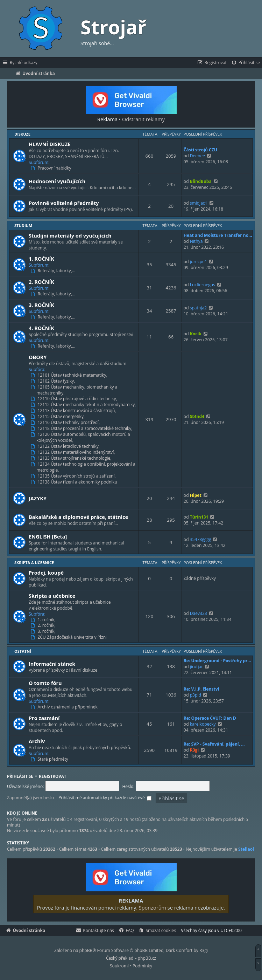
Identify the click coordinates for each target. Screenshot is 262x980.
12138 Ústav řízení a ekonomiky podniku (75, 482)
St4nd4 (197, 416)
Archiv (37, 741)
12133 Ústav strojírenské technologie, (72, 458)
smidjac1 (199, 203)
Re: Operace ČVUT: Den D (210, 718)
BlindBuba (201, 181)
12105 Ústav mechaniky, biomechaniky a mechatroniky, (75, 390)
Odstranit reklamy (143, 119)
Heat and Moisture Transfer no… (218, 235)
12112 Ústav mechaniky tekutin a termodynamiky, (84, 405)
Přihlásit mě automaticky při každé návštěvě (105, 798)
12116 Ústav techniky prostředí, (66, 423)
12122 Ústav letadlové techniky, (66, 446)
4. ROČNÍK (41, 328)
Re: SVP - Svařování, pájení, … (214, 744)
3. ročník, (44, 631)
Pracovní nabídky (52, 168)
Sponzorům (153, 907)
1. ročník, (44, 620)
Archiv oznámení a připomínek (65, 707)
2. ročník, (44, 625)
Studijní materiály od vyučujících (70, 235)
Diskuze (22, 134)
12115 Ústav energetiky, (58, 417)
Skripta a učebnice (34, 563)
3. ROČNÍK (41, 305)
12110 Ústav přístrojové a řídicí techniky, (75, 399)
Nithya (196, 241)
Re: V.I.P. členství (201, 689)
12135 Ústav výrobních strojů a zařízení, (74, 476)
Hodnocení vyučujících (57, 181)
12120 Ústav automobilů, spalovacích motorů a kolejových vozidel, (81, 437)
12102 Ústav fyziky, (54, 381)
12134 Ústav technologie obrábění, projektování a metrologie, (84, 467)
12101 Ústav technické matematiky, (70, 375)
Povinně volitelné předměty (64, 203)
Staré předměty (50, 759)
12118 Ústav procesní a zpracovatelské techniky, (82, 429)
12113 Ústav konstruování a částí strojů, (74, 411)
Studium (23, 225)
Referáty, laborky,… (54, 271)
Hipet (196, 495)
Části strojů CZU (200, 150)
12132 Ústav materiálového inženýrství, (73, 452)
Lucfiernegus (203, 285)
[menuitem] (245, 63)
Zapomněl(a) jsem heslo (30, 798)
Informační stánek (52, 664)
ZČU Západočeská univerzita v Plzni (69, 637)
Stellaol (246, 849)
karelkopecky (203, 724)
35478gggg (201, 539)
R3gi (194, 750)
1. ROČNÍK (41, 259)
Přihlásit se (20, 776)
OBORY (38, 357)
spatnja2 (198, 308)
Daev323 (199, 613)
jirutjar (197, 667)
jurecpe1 (199, 262)
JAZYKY (38, 498)
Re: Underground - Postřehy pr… (217, 661)
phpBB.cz (147, 958)
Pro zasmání (44, 718)
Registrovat (52, 776)
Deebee (197, 156)
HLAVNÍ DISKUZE (50, 144)
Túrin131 (199, 517)
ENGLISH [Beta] (48, 536)
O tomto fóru (45, 683)
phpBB (86, 950)
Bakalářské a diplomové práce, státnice (78, 517)
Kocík (196, 334)
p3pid (196, 695)
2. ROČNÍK (41, 282)
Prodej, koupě (46, 573)
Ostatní (23, 651)
